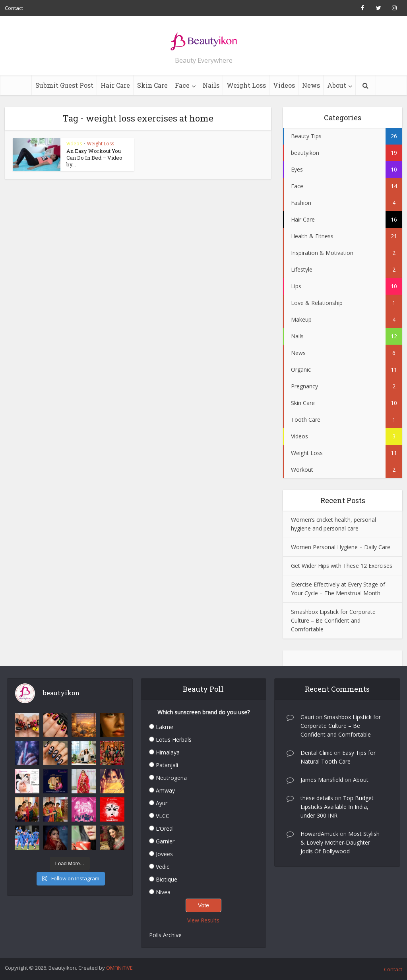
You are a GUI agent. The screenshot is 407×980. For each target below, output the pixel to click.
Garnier (165, 841)
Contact (14, 8)
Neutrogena (171, 778)
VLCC (163, 816)
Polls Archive (165, 935)
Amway (165, 790)
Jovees (164, 854)
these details (317, 798)
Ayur (162, 803)
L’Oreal (165, 829)
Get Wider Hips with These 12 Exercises (342, 566)
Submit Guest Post (64, 85)
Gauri (307, 717)
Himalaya (168, 752)
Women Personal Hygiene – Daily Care (341, 547)
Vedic (163, 867)
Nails (211, 85)
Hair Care (115, 85)
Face (182, 85)
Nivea (163, 892)
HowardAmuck (319, 834)
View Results (203, 920)
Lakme (165, 727)
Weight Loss (246, 85)
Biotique (167, 879)
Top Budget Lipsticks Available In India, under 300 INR (337, 807)
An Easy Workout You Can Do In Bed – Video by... (94, 158)
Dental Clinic (316, 753)
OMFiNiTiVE (119, 968)
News (311, 85)
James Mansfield (322, 780)
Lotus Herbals (174, 740)
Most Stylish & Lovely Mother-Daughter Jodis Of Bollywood (340, 842)
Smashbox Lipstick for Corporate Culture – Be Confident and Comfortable (333, 620)
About (337, 85)
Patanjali (167, 765)
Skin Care (152, 85)
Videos (284, 85)
